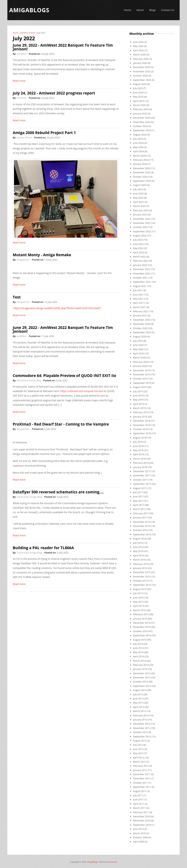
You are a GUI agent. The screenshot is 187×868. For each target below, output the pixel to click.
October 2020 (140, 328)
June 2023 (138, 193)
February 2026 (141, 59)
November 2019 (142, 374)
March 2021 (139, 307)
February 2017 (141, 513)
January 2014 (140, 669)
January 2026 (140, 63)
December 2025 (142, 67)
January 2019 (140, 417)
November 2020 (142, 324)
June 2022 (138, 244)
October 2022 (140, 227)
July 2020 (138, 341)
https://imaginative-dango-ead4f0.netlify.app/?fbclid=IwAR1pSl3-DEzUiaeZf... (58, 308)
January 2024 (140, 164)
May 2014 (138, 652)
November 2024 (142, 122)
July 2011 (138, 795)
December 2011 (142, 774)
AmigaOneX (23, 260)
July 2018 (138, 442)
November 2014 (142, 627)
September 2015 (142, 585)
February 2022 (141, 261)
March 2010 (139, 833)
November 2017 (142, 475)
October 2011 (140, 783)
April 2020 (138, 353)
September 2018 (142, 433)
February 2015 (141, 614)
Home (128, 10)
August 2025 (140, 84)
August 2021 (140, 286)
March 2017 (139, 509)
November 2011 (142, 778)
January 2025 (140, 114)
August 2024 (140, 135)
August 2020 (140, 336)
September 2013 (142, 686)
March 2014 (139, 661)
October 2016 (140, 530)
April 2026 (138, 50)
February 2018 (141, 463)
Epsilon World (24, 137)
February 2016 (141, 564)
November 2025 (142, 71)
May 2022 (138, 248)
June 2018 (138, 446)
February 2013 (141, 715)
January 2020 (140, 366)
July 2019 (138, 391)
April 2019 (138, 404)
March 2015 (139, 610)
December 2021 (142, 269)
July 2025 (138, 88)
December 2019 (142, 370)
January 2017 (140, 517)
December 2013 (142, 673)
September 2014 (142, 635)
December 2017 (142, 471)
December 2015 (142, 572)
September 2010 (142, 825)
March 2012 (139, 762)
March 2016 (139, 560)
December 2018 (142, 421)
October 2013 (140, 682)
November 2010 (142, 820)
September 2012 (142, 736)
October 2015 (140, 581)
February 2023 (141, 210)
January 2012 (140, 770)
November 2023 (142, 172)
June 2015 (138, 598)
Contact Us (168, 10)
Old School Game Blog (29, 380)
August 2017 (140, 488)
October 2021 (140, 278)
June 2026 (138, 42)
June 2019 (138, 395)
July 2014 (138, 644)
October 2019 (140, 379)
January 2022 (140, 265)
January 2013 (140, 720)
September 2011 (142, 787)
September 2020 (142, 332)
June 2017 (138, 496)
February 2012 (141, 766)
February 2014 (141, 665)
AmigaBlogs (92, 862)
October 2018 (140, 429)
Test (17, 297)
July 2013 (138, 694)
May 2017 (138, 501)
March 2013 (139, 711)
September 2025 (142, 80)
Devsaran (113, 862)
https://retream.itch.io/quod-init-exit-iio (83, 391)
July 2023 (138, 189)
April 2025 (138, 101)
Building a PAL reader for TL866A (43, 548)
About (140, 10)
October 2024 (140, 126)
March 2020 (139, 358)
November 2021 (142, 273)
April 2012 (138, 758)
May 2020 (138, 349)
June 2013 (138, 699)
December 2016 (142, 522)
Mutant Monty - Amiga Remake (42, 255)
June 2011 (138, 799)
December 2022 (142, 219)
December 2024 (142, 118)
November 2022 (142, 223)
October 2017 (140, 480)
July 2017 (138, 492)
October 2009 (140, 837)
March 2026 (139, 55)
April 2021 (138, 303)
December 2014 (142, 623)
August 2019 (140, 387)
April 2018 (138, 454)
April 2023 (138, 202)
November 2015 (142, 577)
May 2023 (138, 198)
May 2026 (138, 46)
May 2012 (138, 753)
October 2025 (140, 76)
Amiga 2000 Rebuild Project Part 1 (44, 133)
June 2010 (138, 829)
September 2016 (142, 534)
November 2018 (142, 425)
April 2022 (138, 252)
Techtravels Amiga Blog (29, 497)
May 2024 (138, 147)
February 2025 (141, 109)
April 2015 (138, 606)
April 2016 (138, 555)
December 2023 (142, 168)
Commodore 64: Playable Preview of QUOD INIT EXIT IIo (64, 376)
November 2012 (142, 728)
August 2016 (140, 539)
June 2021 (138, 295)
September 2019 (142, 383)
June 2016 (138, 547)
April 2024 (138, 151)
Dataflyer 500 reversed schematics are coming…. (58, 492)
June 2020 (138, 345)
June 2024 (138, 143)
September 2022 (142, 231)
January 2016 (140, 568)
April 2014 (138, 656)
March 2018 (139, 459)
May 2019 (138, 400)
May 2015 (138, 602)
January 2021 (140, 315)
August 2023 (140, 185)
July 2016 (138, 543)
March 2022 (139, 257)
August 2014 (140, 640)
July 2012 (138, 745)
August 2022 (140, 236)
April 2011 (138, 804)
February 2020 (141, 362)
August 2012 (140, 741)
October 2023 (140, 177)
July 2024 (138, 139)
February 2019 (141, 412)
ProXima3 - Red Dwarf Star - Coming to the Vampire (61, 424)
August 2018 (140, 438)
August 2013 (140, 690)
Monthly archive (28, 33)
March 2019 (139, 408)
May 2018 (138, 450)
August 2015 (140, 589)
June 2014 (138, 648)
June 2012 (138, 749)
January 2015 (140, 619)
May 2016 (138, 551)
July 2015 (138, 593)
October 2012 (140, 732)
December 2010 (142, 816)
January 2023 (140, 214)
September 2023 (142, 181)
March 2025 (139, 105)
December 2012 (142, 724)
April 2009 (138, 842)
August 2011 (140, 791)
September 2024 (142, 130)
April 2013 (138, 707)
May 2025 (138, 97)
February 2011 (141, 812)
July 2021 (138, 290)
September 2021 (142, 282)
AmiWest (22, 54)
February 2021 (141, 311)
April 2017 (138, 505)
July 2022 (138, 240)
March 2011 (139, 808)
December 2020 (142, 320)
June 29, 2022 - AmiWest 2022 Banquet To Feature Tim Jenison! (63, 47)
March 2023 (139, 206)
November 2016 (142, 526)
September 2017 (142, 484)
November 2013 (142, 677)
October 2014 (140, 631)
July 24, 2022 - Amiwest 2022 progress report (54, 93)
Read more (19, 81)
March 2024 (139, 156)
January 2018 (140, 467)
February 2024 (141, 160)
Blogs (152, 10)
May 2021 (138, 299)
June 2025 (138, 92)
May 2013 (138, 703)
